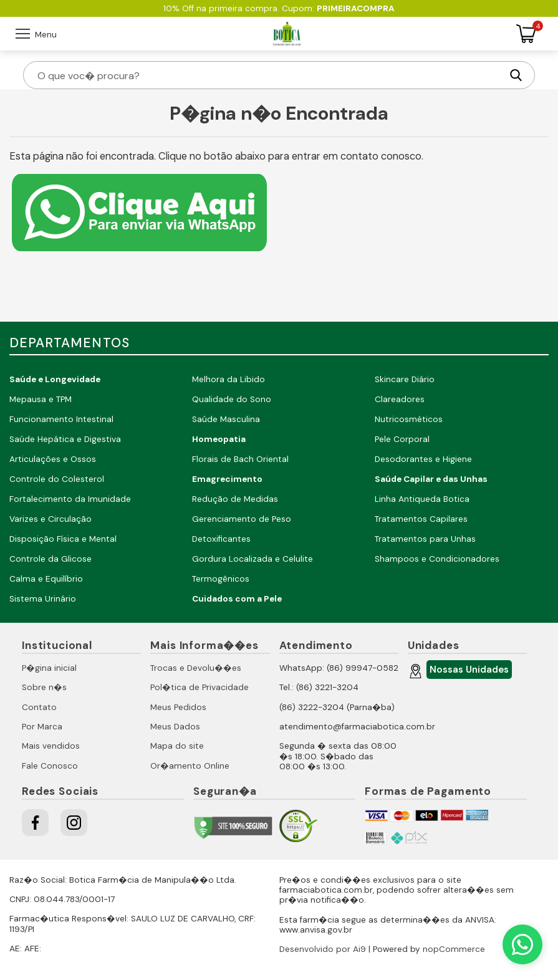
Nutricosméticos (409, 419)
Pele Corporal (402, 439)
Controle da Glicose (51, 559)
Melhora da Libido (228, 379)
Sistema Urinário (43, 599)
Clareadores (400, 399)
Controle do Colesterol (57, 479)
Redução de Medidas (235, 499)
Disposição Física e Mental (63, 539)
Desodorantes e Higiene (423, 459)
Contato (39, 707)
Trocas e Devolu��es (196, 668)
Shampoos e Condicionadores (437, 559)
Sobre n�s (44, 687)
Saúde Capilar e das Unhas (431, 479)
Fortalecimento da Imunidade (70, 499)
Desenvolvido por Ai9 (323, 949)
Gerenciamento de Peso (242, 519)
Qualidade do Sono (232, 399)
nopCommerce (454, 949)
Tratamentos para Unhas (425, 539)
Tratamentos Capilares (421, 519)
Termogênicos (221, 579)
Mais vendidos (51, 746)
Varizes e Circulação (51, 519)
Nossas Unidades (468, 671)
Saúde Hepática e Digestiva (65, 439)
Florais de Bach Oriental (240, 459)
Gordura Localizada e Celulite (253, 559)
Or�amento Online (190, 766)
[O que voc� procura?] (269, 75)
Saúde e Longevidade (55, 379)
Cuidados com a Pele (237, 599)
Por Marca (42, 727)
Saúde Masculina (226, 419)
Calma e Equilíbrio (46, 579)
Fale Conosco (50, 766)
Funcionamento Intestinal (61, 419)
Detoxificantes (221, 539)
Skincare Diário (405, 379)
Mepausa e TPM (41, 399)
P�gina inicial (49, 668)
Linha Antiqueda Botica (422, 499)
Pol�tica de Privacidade (200, 687)
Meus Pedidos (178, 707)
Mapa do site (177, 746)
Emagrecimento (227, 479)
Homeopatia (219, 439)
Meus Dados (175, 727)
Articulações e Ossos (53, 459)
